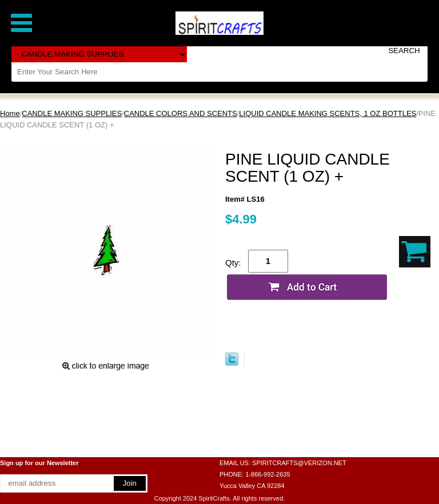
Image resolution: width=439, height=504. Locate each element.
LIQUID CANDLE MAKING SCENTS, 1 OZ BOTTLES (328, 113)
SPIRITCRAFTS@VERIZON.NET (299, 463)
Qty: (233, 263)
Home (10, 113)
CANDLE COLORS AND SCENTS (181, 113)
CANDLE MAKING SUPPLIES (72, 113)
